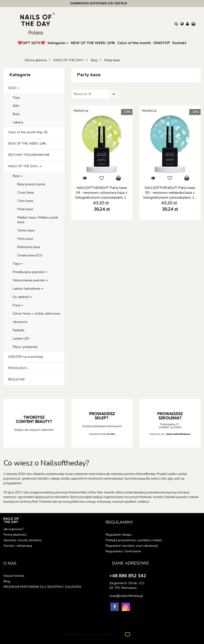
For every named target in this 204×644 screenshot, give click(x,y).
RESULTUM (16, 379)
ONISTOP (162, 43)
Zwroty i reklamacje (18, 546)
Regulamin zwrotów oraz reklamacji (132, 546)
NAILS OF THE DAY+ (25, 166)
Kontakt (179, 43)
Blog (7, 581)
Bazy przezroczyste (31, 184)
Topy (16, 98)
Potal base (25, 209)
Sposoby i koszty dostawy (23, 540)
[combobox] (95, 94)
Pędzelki (19, 330)
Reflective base (29, 247)
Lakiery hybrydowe (28, 289)
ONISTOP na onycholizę (25, 357)
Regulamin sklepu (119, 535)
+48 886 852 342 (128, 576)
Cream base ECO (30, 255)
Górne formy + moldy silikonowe (37, 314)
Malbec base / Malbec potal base (38, 220)
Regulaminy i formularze (123, 551)
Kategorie (58, 43)
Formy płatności (15, 535)
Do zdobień (22, 297)
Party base (25, 239)
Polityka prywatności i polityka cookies (134, 540)
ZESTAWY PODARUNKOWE (29, 155)
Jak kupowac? (14, 529)
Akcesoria (20, 322)
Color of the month (134, 43)
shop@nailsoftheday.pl (126, 596)
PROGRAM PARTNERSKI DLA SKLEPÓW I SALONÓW (43, 587)
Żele (16, 106)
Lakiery (18, 122)
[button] (194, 24)
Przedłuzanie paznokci (30, 272)
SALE (13, 88)
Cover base (26, 193)
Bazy (16, 114)
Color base (25, 201)
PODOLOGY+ (18, 368)
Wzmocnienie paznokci (31, 280)
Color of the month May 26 (28, 132)
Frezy (18, 305)
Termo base (26, 230)
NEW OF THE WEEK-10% (93, 43)
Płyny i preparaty (25, 347)
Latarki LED (21, 339)
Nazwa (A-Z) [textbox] (82, 94)
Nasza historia (14, 576)
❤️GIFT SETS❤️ (31, 43)
